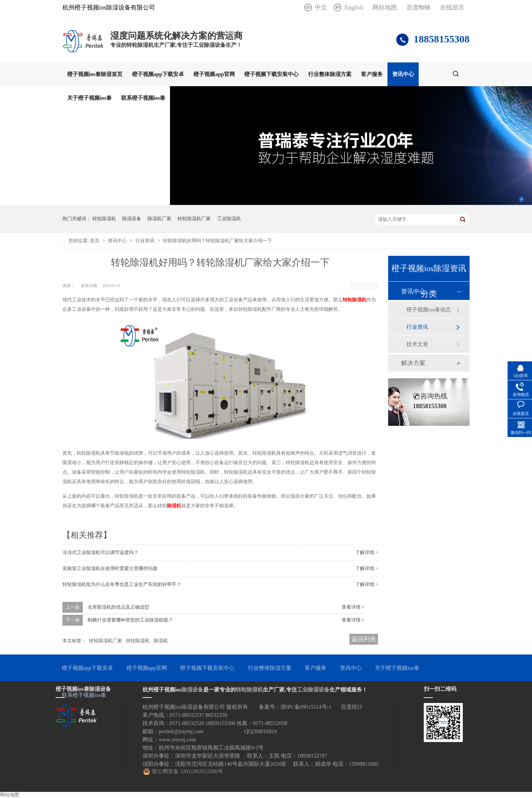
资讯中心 (403, 74)
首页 (95, 241)
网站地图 (385, 7)
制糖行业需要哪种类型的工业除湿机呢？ (130, 620)
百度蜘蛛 (419, 7)
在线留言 (452, 7)
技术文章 (417, 344)
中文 (321, 7)
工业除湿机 (229, 219)
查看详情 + (353, 607)
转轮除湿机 (104, 219)
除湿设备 (132, 219)
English (354, 7)
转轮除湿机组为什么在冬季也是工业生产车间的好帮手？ (122, 584)
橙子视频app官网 (214, 74)
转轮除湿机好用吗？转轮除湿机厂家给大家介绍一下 (217, 241)
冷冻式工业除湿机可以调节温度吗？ (100, 553)
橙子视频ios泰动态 (429, 310)
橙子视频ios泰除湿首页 (95, 74)
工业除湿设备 (313, 690)
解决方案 (413, 363)
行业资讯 (146, 241)
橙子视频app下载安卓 (158, 74)
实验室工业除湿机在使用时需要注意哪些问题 (110, 568)
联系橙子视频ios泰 (143, 98)
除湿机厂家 (159, 219)
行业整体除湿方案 (330, 74)
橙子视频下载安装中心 (271, 74)
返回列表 (364, 286)
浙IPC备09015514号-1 (306, 707)
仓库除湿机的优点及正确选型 (118, 607)
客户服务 (372, 74)
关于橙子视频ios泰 (89, 98)
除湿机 (161, 641)
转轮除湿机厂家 (194, 219)
